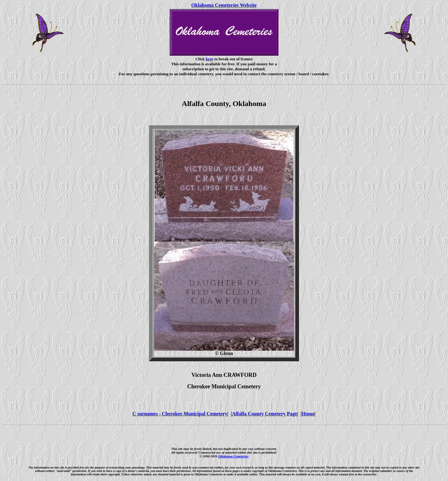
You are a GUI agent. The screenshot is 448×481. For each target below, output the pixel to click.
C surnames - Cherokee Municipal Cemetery (180, 414)
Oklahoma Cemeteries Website (224, 5)
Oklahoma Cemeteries (233, 456)
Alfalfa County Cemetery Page (265, 414)
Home (308, 414)
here (209, 59)
